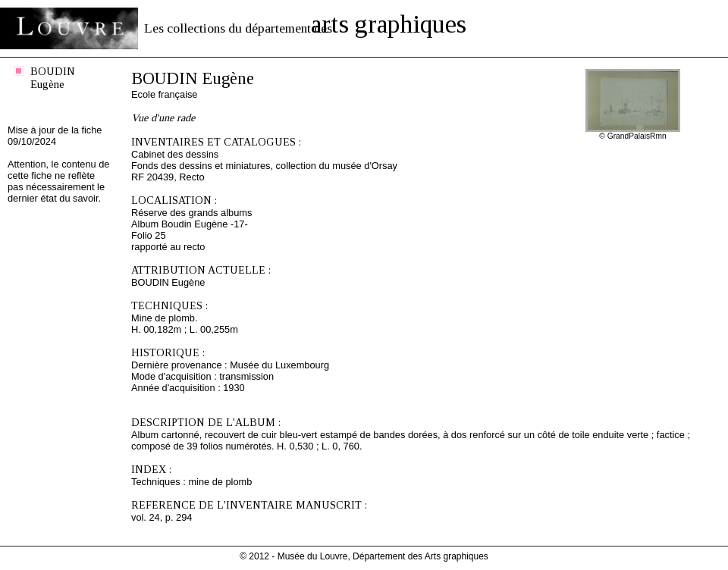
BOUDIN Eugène (53, 78)
